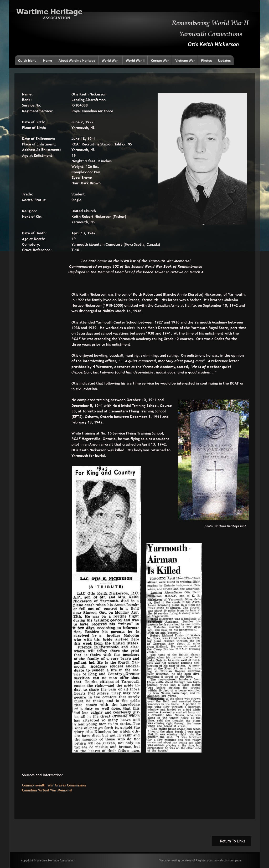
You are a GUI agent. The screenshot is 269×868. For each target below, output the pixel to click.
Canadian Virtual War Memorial (47, 790)
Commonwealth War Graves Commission (54, 785)
